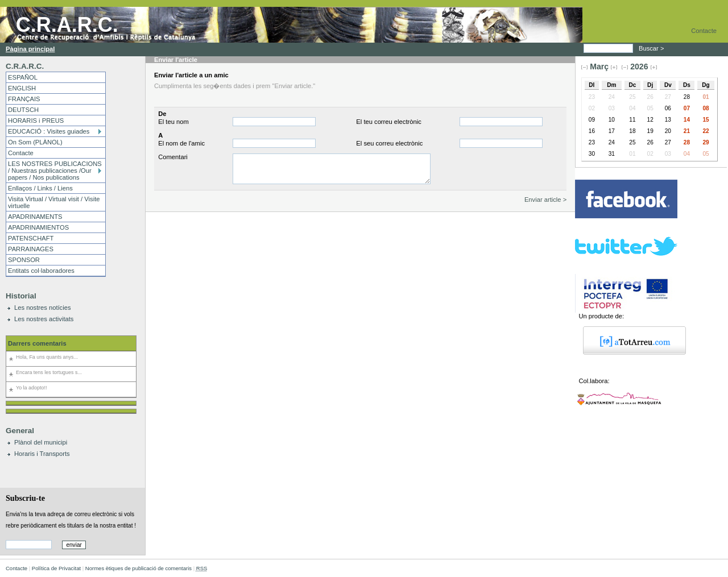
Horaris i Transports (42, 454)
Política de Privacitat (56, 568)
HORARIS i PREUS (36, 121)
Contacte (704, 31)
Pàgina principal (30, 49)
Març (599, 67)
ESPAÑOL (23, 77)
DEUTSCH (23, 110)
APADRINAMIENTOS (38, 227)
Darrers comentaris (37, 343)
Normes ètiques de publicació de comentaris (138, 568)
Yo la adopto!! (31, 388)
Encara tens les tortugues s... (49, 372)
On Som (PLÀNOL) (35, 142)
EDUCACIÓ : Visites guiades (49, 131)
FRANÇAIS (24, 99)
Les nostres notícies (43, 308)
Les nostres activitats (44, 319)
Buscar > (652, 48)
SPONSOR (24, 260)
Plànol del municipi (41, 442)
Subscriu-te (25, 498)
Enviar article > (545, 200)
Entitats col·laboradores (41, 271)
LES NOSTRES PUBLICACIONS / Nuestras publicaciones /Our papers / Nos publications (55, 171)
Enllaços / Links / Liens (40, 188)
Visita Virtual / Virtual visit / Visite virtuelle (54, 202)
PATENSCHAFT (31, 238)
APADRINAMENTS (35, 217)
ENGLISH (22, 88)
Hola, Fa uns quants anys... (47, 357)
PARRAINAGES (31, 249)
